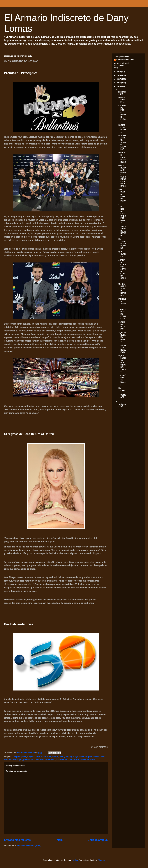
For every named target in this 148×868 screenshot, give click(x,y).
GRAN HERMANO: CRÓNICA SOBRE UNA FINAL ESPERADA (122, 176)
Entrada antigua (98, 840)
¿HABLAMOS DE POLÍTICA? (122, 314)
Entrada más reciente (17, 840)
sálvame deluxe (72, 759)
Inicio (59, 840)
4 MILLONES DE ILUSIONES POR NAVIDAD (122, 214)
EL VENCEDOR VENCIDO (122, 244)
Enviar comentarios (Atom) (29, 846)
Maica (75, 860)
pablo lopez (17, 759)
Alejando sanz (34, 756)
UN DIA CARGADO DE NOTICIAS (122, 290)
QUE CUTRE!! (122, 254)
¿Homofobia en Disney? (122, 380)
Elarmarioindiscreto (125, 60)
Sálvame (60, 759)
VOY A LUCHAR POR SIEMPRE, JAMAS (122, 364)
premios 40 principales (34, 759)
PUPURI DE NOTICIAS (122, 326)
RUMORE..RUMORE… (122, 128)
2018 (119, 75)
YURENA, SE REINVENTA (122, 349)
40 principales (20, 756)
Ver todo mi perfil (121, 63)
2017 (119, 79)
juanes (96, 756)
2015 (119, 86)
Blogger (101, 860)
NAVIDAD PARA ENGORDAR (122, 157)
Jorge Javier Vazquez (82, 756)
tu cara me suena (87, 759)
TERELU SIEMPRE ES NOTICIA (122, 231)
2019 (119, 72)
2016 (119, 83)
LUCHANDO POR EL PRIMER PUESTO (122, 114)
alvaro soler (46, 756)
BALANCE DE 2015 (122, 100)
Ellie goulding (66, 756)
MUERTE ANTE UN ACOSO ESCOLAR (122, 142)
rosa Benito (50, 759)
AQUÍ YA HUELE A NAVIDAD (122, 337)
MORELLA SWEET (122, 302)
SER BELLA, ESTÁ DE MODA (122, 195)
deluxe (55, 756)
